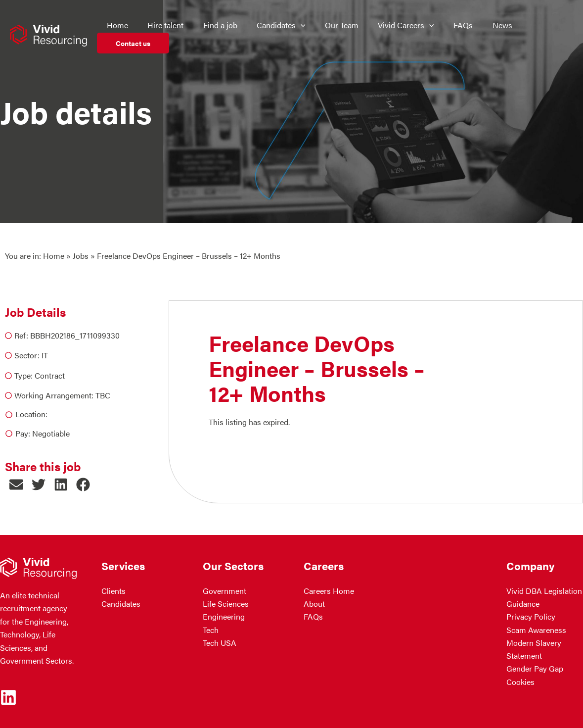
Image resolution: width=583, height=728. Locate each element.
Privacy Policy (531, 617)
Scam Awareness (536, 630)
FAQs (313, 617)
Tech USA (220, 643)
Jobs (81, 256)
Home (54, 256)
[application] (296, 25)
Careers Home (329, 591)
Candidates (121, 604)
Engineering (224, 617)
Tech (211, 630)
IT (45, 355)
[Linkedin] (8, 697)
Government (224, 591)
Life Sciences (226, 604)
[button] (16, 485)
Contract (50, 375)
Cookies (520, 682)
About (314, 604)
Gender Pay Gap (535, 669)
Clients (113, 591)
